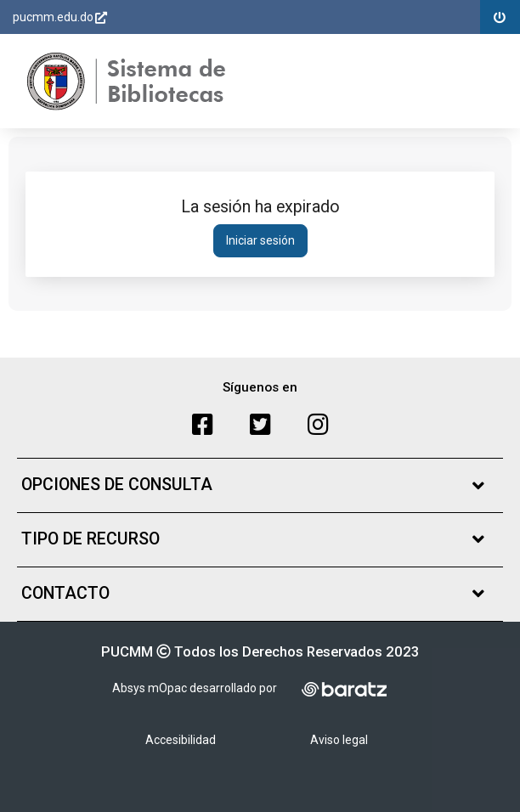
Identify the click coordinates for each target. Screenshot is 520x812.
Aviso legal (339, 740)
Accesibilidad (181, 740)
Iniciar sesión (260, 240)
